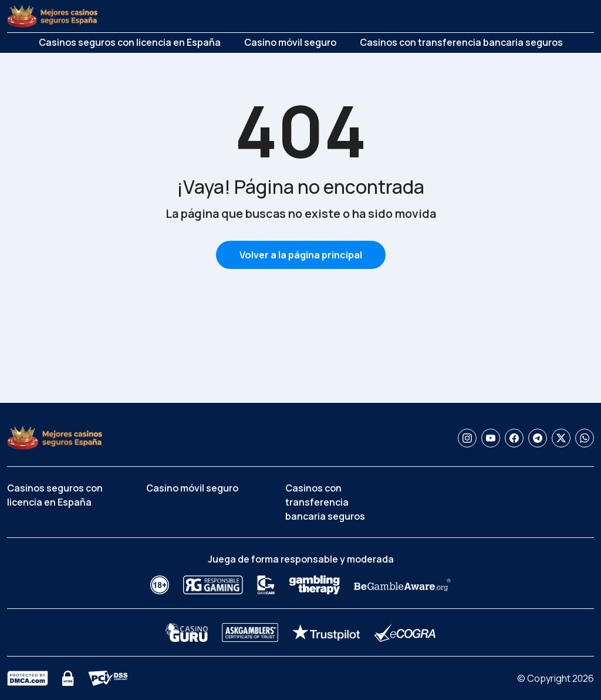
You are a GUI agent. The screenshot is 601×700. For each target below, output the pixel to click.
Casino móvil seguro (290, 42)
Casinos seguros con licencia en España (130, 42)
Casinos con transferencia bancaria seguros (461, 42)
